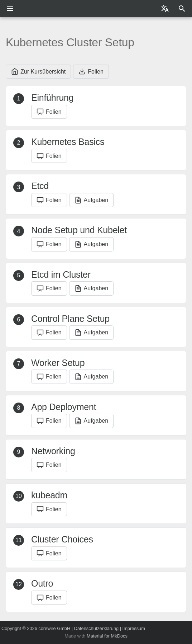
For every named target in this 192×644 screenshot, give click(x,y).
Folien (91, 71)
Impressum (134, 628)
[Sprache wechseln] (165, 9)
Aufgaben (92, 200)
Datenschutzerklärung (96, 628)
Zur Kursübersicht (38, 71)
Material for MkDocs (107, 636)
